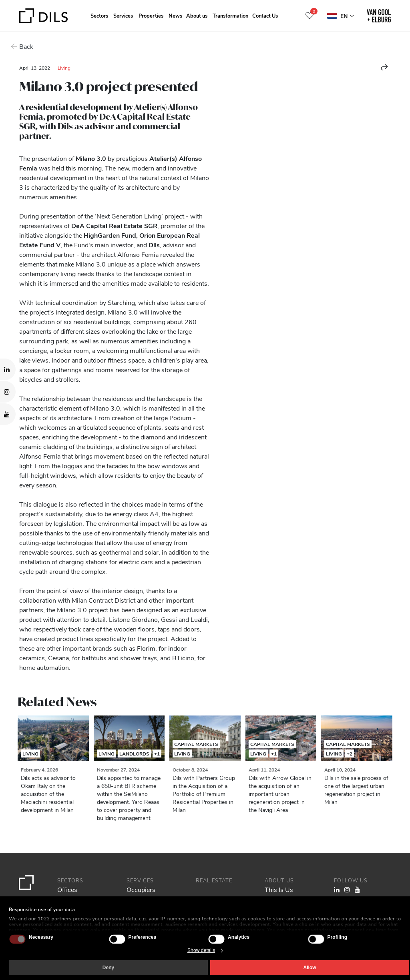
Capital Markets (196, 744)
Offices (67, 889)
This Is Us (279, 889)
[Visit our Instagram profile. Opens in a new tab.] (8, 392)
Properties (151, 15)
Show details (201, 950)
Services (123, 15)
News (175, 15)
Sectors (99, 15)
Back (26, 46)
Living (64, 68)
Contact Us (265, 15)
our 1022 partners (50, 919)
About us (197, 15)
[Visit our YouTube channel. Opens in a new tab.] (8, 414)
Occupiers (141, 889)
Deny (108, 968)
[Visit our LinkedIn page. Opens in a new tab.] (8, 369)
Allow (310, 968)
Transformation (230, 15)
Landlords (134, 754)
